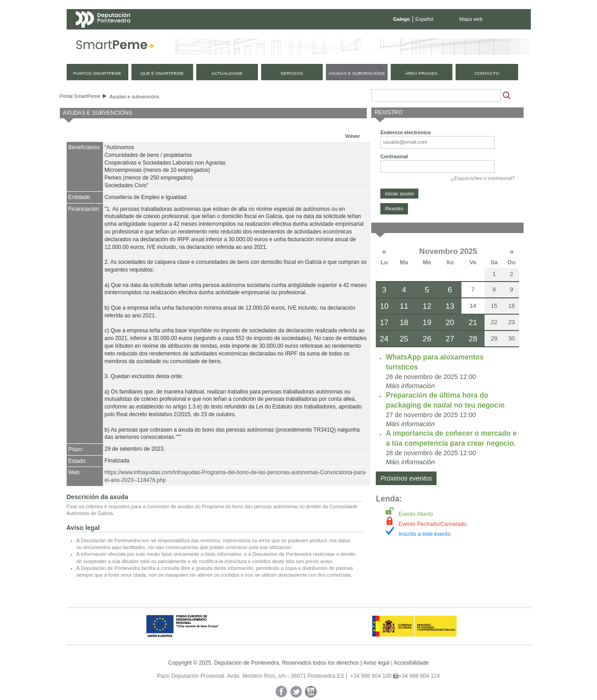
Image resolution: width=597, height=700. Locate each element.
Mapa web (471, 19)
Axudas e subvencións (134, 97)
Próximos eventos (406, 478)
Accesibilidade (411, 663)
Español (424, 19)
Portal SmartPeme (80, 96)
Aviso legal (376, 663)
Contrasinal (394, 156)
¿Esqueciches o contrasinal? (483, 178)
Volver (352, 136)
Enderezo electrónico (405, 132)
